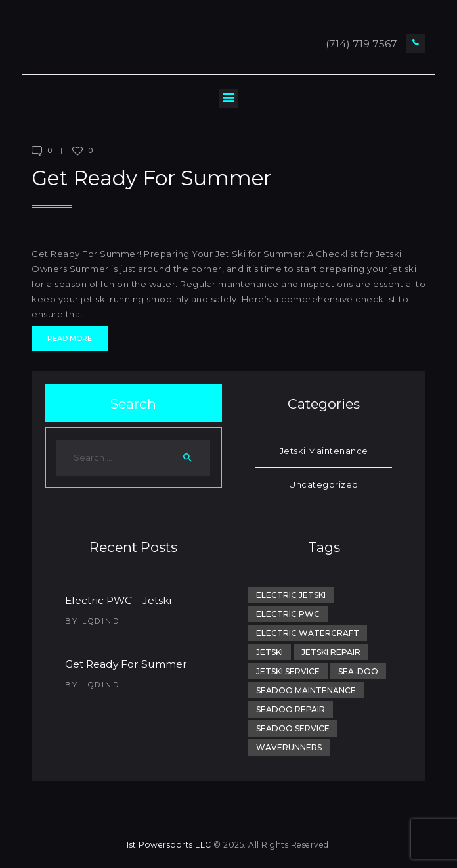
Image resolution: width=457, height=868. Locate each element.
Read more (70, 338)
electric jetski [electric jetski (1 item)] (291, 595)
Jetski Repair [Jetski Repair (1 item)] (331, 652)
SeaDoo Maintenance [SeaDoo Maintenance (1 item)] (306, 690)
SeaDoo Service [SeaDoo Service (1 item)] (293, 728)
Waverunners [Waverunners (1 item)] (289, 747)
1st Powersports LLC (169, 845)
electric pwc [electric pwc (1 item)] (288, 614)
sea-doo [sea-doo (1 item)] (358, 671)
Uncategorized (324, 484)
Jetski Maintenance (324, 451)
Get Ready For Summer (151, 178)
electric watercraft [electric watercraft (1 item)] (308, 633)
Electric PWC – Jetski (118, 600)
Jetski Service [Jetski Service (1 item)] (288, 671)
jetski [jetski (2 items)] (270, 652)
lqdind (101, 621)
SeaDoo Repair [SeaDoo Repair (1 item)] (291, 709)
